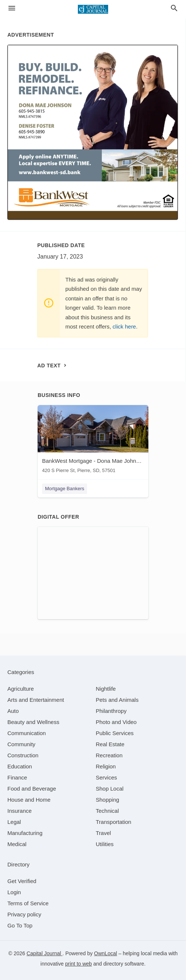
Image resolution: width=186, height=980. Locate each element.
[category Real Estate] (110, 744)
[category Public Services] (115, 733)
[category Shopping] (108, 800)
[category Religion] (106, 766)
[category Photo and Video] (116, 722)
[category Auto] (13, 711)
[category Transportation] (114, 822)
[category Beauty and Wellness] (33, 722)
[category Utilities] (105, 844)
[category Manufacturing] (25, 833)
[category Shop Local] (110, 789)
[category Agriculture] (21, 689)
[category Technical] (108, 811)
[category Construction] (23, 755)
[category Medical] (17, 844)
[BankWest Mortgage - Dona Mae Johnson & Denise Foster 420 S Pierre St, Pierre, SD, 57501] (93, 441)
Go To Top (20, 925)
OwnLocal (106, 953)
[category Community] (21, 744)
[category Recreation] (109, 755)
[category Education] (20, 766)
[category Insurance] (20, 811)
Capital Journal (44, 953)
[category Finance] (17, 777)
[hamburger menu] (12, 8)
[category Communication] (27, 733)
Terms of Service (28, 903)
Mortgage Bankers (65, 489)
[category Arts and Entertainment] (36, 700)
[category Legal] (14, 822)
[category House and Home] (29, 800)
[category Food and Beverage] (32, 789)
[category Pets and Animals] (117, 700)
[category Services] (107, 777)
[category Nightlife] (106, 689)
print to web (79, 964)
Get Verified (22, 881)
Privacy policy (24, 914)
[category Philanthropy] (111, 711)
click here (124, 326)
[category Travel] (104, 833)
